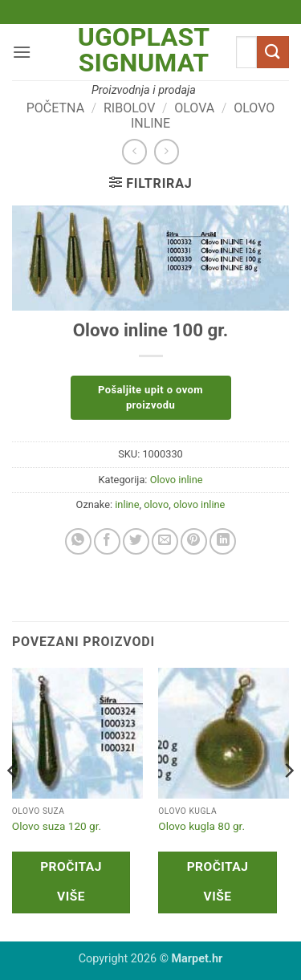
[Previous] (13, 803)
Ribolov (129, 108)
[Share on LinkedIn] (223, 541)
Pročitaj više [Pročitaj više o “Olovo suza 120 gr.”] (71, 882)
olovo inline (199, 504)
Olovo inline (177, 480)
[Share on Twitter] (136, 541)
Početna (55, 108)
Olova (194, 108)
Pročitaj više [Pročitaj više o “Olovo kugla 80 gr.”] (218, 882)
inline (127, 504)
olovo (156, 504)
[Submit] (273, 52)
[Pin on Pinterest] (194, 541)
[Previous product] (167, 151)
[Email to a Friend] (165, 541)
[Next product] (134, 151)
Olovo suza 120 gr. (57, 826)
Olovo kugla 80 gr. (201, 826)
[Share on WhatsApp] (78, 541)
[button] (22, 52)
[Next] (288, 803)
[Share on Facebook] (107, 541)
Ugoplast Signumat (144, 50)
